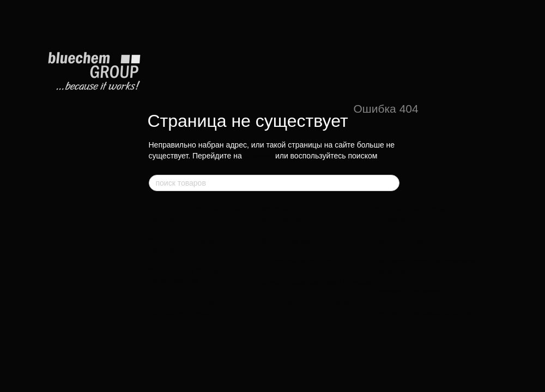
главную (259, 156)
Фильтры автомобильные (423, 313)
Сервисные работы (411, 292)
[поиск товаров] (391, 183)
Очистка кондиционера (305, 303)
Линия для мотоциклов (418, 241)
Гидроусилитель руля (302, 261)
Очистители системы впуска (315, 282)
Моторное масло (292, 241)
